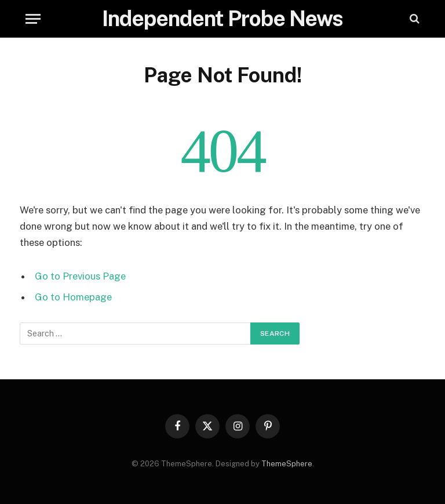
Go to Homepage (73, 297)
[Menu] (33, 19)
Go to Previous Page (80, 276)
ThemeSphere (287, 464)
